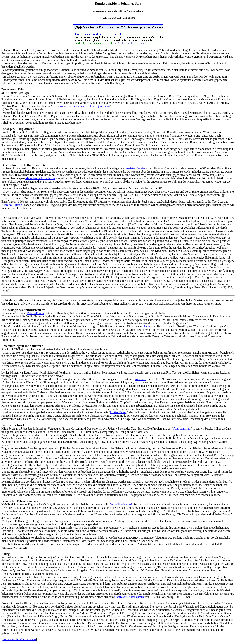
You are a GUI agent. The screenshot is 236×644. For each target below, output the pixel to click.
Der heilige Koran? (121, 504)
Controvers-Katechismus (129, 597)
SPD (33, 50)
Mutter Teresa (118, 412)
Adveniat (140, 379)
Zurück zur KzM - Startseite (19, 639)
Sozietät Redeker (136, 168)
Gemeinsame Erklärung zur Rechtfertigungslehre (81, 106)
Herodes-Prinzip (12, 205)
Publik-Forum (36, 313)
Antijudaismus (182, 429)
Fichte (147, 326)
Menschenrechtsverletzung (41, 178)
